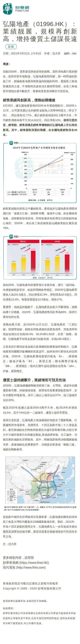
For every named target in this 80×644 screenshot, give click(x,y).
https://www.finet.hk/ (34, 563)
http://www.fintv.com (31, 567)
